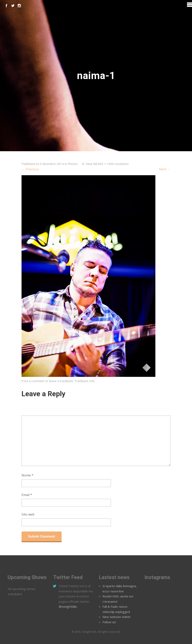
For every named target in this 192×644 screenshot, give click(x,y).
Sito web (28, 514)
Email (27, 495)
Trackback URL (85, 381)
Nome (27, 475)
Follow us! (109, 622)
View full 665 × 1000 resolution (107, 164)
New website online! (116, 617)
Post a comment (33, 381)
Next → (165, 169)
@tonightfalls (68, 606)
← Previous (30, 169)
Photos (73, 164)
